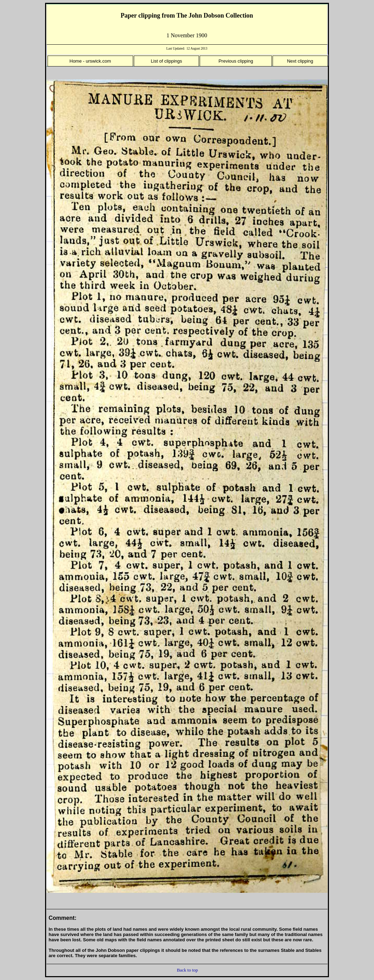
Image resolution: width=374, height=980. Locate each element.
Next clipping (300, 61)
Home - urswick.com (90, 61)
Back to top (187, 970)
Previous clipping (236, 61)
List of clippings (166, 61)
